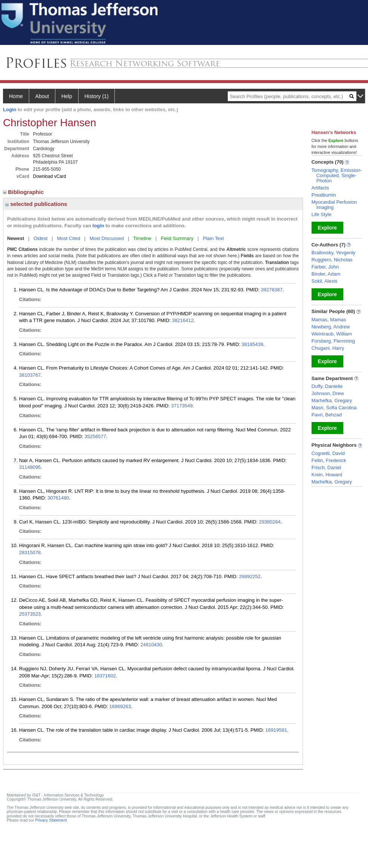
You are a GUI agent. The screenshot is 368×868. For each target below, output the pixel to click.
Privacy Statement (51, 820)
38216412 (183, 320)
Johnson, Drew (328, 393)
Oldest (41, 238)
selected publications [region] (36, 204)
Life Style (321, 214)
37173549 (182, 406)
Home (16, 96)
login (98, 226)
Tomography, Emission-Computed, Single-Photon (337, 175)
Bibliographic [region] (24, 192)
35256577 (95, 436)
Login (10, 110)
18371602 (105, 676)
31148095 (30, 467)
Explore (327, 228)
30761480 (58, 498)
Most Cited (68, 238)
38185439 (252, 344)
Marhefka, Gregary (332, 400)
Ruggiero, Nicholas (332, 260)
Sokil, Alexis (324, 281)
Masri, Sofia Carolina (334, 408)
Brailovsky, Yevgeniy (334, 253)
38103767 (30, 375)
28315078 (30, 553)
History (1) (97, 96)
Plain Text (213, 238)
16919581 (276, 730)
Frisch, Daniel (326, 468)
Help (67, 96)
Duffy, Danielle (327, 386)
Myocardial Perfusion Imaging (334, 205)
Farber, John (325, 267)
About (42, 96)
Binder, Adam (326, 274)
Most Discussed (107, 238)
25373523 (30, 614)
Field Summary (177, 238)
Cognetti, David (328, 453)
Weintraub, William (332, 334)
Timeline (142, 238)
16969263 (120, 706)
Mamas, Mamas (329, 320)
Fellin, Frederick (329, 460)
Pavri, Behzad (327, 415)
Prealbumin (324, 195)
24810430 (151, 645)
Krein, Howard (327, 475)
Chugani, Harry (328, 348)
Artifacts (320, 188)
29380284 (270, 522)
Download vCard (50, 176)
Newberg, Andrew (331, 327)
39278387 (272, 290)
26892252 (250, 576)
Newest (16, 238)
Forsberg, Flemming (333, 341)
